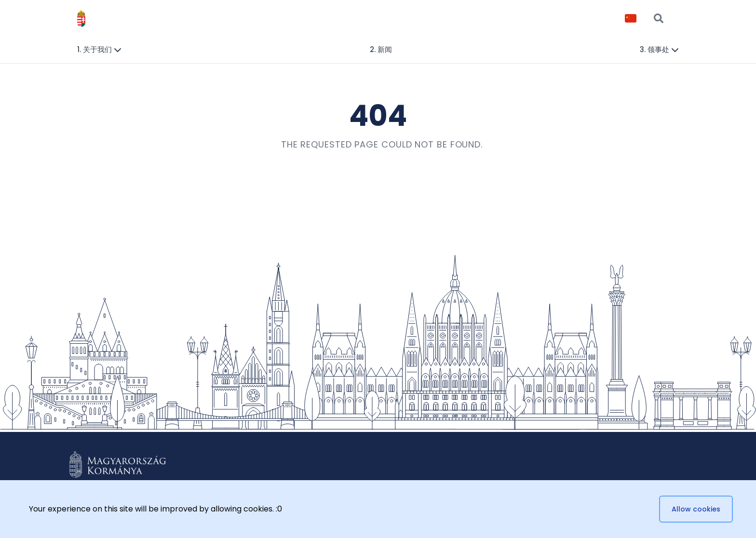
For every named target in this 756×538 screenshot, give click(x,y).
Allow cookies (696, 509)
